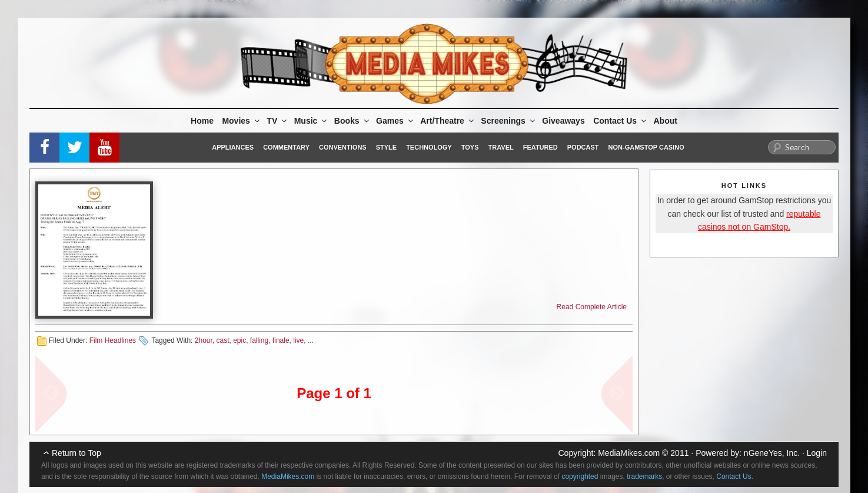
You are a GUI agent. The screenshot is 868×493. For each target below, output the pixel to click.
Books (352, 121)
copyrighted (580, 477)
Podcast (583, 147)
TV (277, 121)
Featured (541, 147)
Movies (241, 121)
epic (240, 340)
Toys (470, 147)
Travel (501, 147)
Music (312, 121)
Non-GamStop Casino (646, 147)
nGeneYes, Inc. (772, 453)
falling (259, 340)
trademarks (644, 477)
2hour (204, 340)
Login (817, 453)
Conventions (343, 147)
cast (222, 340)
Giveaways (563, 121)
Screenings (508, 121)
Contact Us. (735, 477)
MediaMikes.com (629, 453)
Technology (429, 147)
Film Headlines (113, 340)
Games (395, 121)
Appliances (233, 147)
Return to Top (77, 453)
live (298, 340)
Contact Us (621, 121)
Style (386, 147)
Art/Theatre (448, 121)
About (666, 121)
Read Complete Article (592, 307)
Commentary (286, 147)
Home (202, 121)
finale (281, 340)
